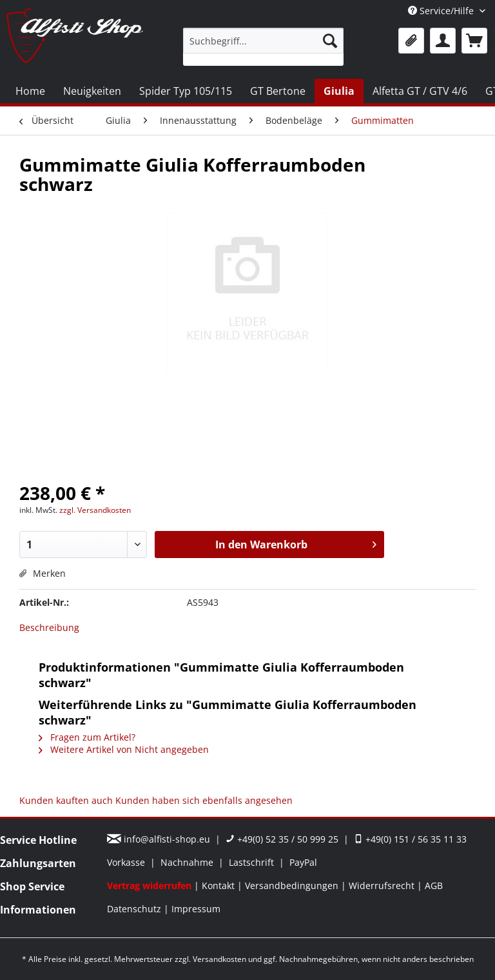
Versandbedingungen (293, 885)
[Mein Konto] (443, 41)
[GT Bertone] (278, 91)
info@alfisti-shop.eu (160, 839)
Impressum (196, 909)
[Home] (30, 91)
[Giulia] (339, 91)
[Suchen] (330, 41)
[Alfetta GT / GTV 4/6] (420, 91)
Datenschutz (135, 909)
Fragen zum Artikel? (87, 737)
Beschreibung (49, 627)
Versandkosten (219, 959)
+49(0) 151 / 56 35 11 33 (410, 839)
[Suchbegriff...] (264, 41)
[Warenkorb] (474, 41)
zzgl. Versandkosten (95, 510)
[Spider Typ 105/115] (186, 91)
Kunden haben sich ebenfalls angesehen (204, 800)
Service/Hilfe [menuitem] (442, 11)
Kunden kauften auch (66, 800)
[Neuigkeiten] (92, 91)
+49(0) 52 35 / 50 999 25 (282, 839)
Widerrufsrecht (383, 885)
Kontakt (219, 885)
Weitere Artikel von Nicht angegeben (124, 749)
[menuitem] (264, 47)
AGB (434, 885)
